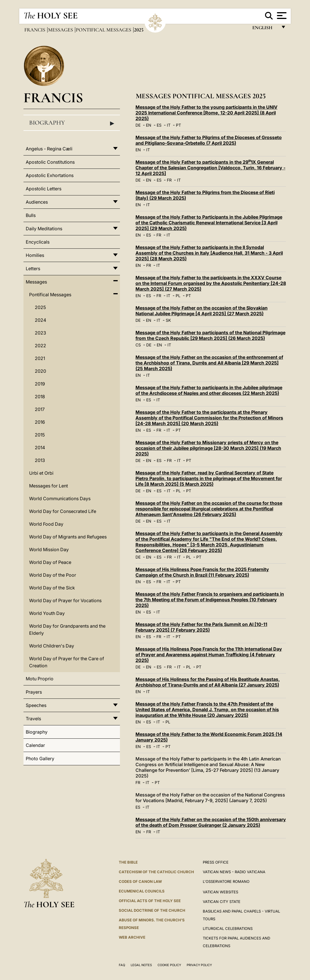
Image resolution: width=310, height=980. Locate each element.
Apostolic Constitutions (50, 162)
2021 (40, 358)
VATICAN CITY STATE (222, 902)
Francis (35, 30)
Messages (61, 30)
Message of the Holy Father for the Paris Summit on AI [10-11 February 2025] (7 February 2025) (201, 627)
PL (178, 296)
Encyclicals (38, 242)
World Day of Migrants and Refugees (68, 537)
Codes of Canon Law (140, 881)
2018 (40, 397)
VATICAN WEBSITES (220, 892)
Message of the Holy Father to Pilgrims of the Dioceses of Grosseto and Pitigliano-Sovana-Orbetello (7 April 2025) (209, 140)
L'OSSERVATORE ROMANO (226, 881)
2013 (40, 460)
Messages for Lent (49, 486)
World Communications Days (60, 498)
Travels (33, 719)
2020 (40, 371)
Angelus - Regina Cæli (49, 149)
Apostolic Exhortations (50, 175)
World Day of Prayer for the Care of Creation (67, 662)
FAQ (122, 965)
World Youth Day (47, 613)
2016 (40, 422)
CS (138, 345)
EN (149, 125)
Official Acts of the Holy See (150, 901)
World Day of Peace (50, 562)
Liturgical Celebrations (228, 928)
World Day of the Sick (52, 588)
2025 (40, 307)
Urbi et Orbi (41, 473)
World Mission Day (49, 549)
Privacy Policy (199, 965)
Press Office (216, 862)
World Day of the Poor (53, 575)
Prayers (34, 692)
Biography (72, 123)
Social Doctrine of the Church (152, 910)
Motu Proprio (40, 679)
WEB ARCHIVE (132, 937)
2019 (40, 384)
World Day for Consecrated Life (63, 511)
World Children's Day (52, 646)
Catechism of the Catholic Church (156, 872)
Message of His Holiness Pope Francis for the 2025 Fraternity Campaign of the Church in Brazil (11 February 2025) (202, 572)
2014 (40, 448)
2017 (40, 409)
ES (159, 125)
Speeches (36, 705)
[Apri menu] (281, 16)
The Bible (128, 862)
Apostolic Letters (44, 189)
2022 (40, 346)
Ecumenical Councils (142, 891)
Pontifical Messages (104, 30)
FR (169, 180)
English (265, 29)
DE (138, 125)
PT (178, 125)
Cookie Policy (169, 965)
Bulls (31, 215)
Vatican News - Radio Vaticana (234, 872)
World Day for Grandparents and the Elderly (67, 629)
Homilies (35, 255)
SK (168, 320)
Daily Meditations (44, 229)
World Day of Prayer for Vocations (65, 600)
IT (169, 125)
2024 (40, 320)
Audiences (37, 202)
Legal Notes (141, 965)
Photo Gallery (40, 759)
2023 (40, 333)
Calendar (35, 745)
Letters (33, 269)
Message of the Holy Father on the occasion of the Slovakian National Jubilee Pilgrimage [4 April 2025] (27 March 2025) (202, 311)
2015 (40, 435)
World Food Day (46, 524)
